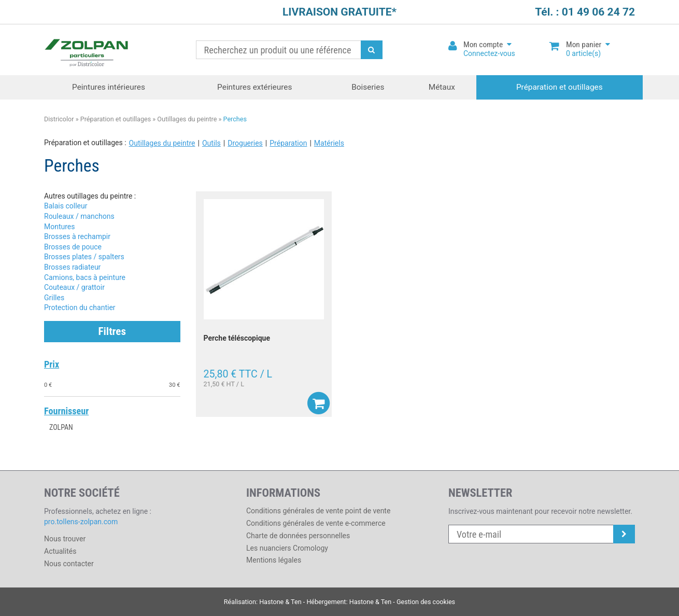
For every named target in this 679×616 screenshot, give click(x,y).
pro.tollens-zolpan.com (81, 522)
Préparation (288, 143)
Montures (60, 227)
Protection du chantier (80, 307)
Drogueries (245, 143)
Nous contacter (69, 564)
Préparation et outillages (560, 87)
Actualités (60, 551)
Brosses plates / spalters (84, 257)
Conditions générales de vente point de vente (318, 511)
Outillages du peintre (187, 119)
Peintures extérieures (254, 87)
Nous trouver (65, 539)
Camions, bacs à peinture (85, 277)
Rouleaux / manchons (79, 216)
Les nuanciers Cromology (287, 548)
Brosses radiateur (72, 267)
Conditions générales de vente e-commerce (316, 523)
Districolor (87, 50)
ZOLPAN (61, 427)
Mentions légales (274, 560)
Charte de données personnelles (298, 536)
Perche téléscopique (237, 338)
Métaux (442, 87)
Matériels (329, 143)
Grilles (54, 298)
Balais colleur (66, 206)
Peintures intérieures (109, 87)
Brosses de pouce (73, 247)
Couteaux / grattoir (74, 287)
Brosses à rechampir (77, 236)
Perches (235, 119)
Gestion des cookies (426, 602)
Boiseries (368, 87)
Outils (211, 143)
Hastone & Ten (280, 602)
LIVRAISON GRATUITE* (340, 12)
